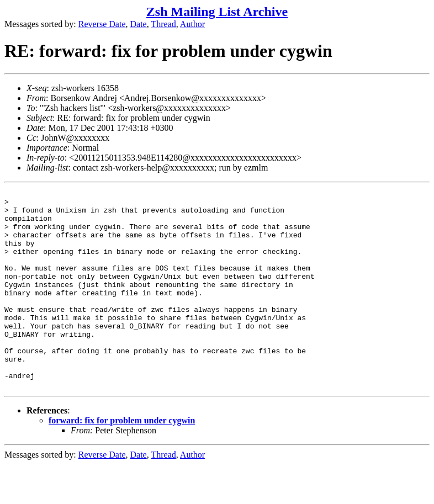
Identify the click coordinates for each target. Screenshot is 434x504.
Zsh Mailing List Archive (217, 12)
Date (139, 24)
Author (192, 24)
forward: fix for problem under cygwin (122, 460)
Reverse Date (102, 24)
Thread (163, 24)
